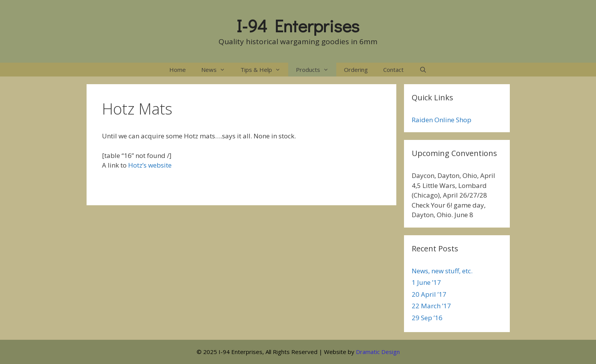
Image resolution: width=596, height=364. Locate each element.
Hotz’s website (150, 165)
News (217, 70)
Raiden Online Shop (442, 120)
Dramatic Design (378, 352)
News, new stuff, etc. (442, 271)
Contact (393, 70)
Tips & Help (264, 70)
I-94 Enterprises (298, 26)
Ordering (356, 70)
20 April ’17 (429, 294)
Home (178, 70)
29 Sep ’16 (427, 318)
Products (316, 70)
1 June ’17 (426, 282)
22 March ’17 (431, 306)
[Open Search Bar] (423, 70)
